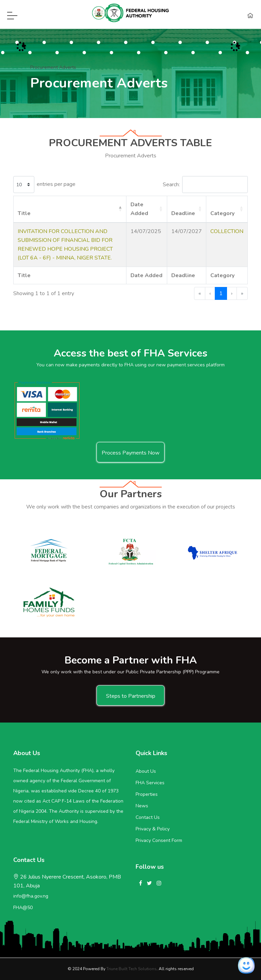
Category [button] (222, 213)
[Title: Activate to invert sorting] (70, 209)
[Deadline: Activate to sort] (186, 209)
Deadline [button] (183, 213)
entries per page (56, 184)
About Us (146, 771)
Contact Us (148, 817)
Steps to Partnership (131, 696)
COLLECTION (227, 231)
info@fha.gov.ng (31, 896)
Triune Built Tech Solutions (132, 969)
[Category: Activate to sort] (227, 209)
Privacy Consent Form (159, 840)
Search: (171, 185)
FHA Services (150, 783)
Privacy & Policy (153, 829)
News (142, 806)
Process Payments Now (130, 453)
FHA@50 (23, 908)
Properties (147, 794)
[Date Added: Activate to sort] (147, 209)
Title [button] (24, 213)
